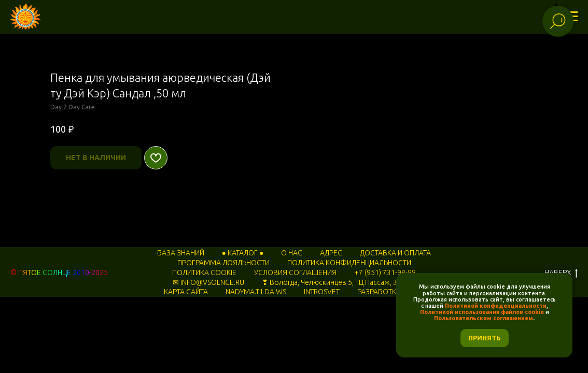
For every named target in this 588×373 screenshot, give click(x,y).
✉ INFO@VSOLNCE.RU (208, 282)
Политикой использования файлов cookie (482, 312)
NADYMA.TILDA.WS (256, 292)
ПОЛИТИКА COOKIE (204, 272)
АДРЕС (331, 253)
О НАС (292, 253)
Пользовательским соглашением (484, 318)
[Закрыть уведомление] (565, 281)
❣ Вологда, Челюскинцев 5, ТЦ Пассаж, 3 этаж (339, 282)
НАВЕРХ (561, 273)
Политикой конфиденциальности (496, 306)
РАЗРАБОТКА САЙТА (391, 292)
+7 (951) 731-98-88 (385, 272)
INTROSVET (322, 292)
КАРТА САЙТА (186, 292)
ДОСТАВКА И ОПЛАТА (395, 253)
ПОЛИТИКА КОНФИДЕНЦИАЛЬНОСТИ (349, 263)
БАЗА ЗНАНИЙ (181, 253)
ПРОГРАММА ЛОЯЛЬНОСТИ (223, 263)
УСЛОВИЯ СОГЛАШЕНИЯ (295, 272)
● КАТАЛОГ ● (243, 253)
